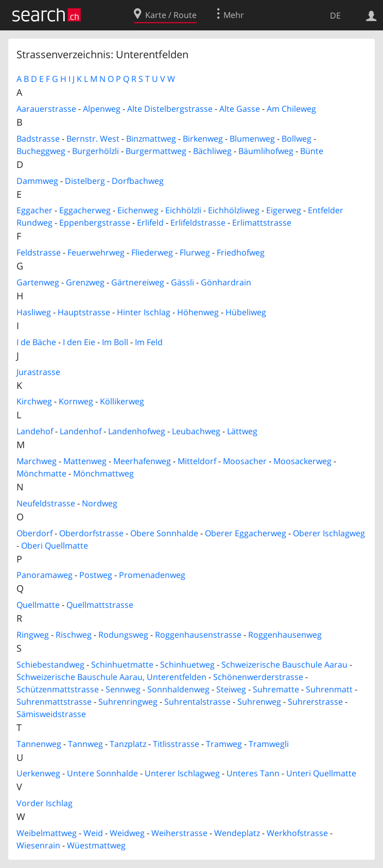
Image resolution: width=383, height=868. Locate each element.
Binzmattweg (151, 139)
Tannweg (85, 744)
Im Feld (149, 342)
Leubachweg (196, 431)
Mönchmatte (41, 473)
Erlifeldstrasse (198, 223)
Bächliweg (212, 151)
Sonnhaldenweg (178, 689)
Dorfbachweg (138, 181)
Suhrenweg (259, 702)
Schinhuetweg (187, 665)
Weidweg (127, 833)
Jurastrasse (38, 372)
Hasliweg (34, 312)
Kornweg (76, 401)
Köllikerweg (122, 401)
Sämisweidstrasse (51, 714)
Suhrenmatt (329, 689)
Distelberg (85, 181)
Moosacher (245, 461)
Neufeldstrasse (46, 503)
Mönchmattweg (103, 473)
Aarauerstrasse (46, 109)
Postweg (96, 575)
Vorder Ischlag (45, 803)
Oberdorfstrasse (91, 533)
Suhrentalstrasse (197, 702)
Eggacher (34, 210)
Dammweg (37, 181)
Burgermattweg (156, 151)
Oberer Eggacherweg (246, 533)
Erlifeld (150, 223)
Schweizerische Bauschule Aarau (284, 665)
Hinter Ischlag (144, 312)
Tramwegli (269, 744)
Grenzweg (85, 282)
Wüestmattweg (96, 845)
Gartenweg (38, 282)
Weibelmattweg (47, 833)
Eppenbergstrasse (95, 223)
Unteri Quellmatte (321, 773)
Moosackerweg (302, 461)
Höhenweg (198, 312)
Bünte (312, 151)
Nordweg (100, 503)
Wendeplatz (237, 833)
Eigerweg (284, 210)
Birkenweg (203, 139)
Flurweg (195, 252)
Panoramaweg (45, 575)
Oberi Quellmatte (55, 546)
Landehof (35, 431)
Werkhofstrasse (297, 833)
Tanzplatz (128, 744)
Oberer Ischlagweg (329, 533)
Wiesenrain (38, 845)
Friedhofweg (241, 252)
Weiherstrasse (179, 833)
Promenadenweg (152, 575)
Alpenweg (102, 109)
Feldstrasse (39, 252)
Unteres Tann (253, 773)
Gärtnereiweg (138, 282)
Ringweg (33, 635)
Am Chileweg (291, 109)
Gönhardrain (226, 282)
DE (335, 15)
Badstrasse (38, 139)
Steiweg (231, 689)
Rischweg (74, 635)
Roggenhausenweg (285, 635)
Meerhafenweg (142, 461)
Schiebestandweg (50, 665)
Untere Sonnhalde (102, 773)
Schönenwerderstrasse (258, 677)
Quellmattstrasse (100, 605)
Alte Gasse (240, 109)
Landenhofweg (137, 431)
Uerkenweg (38, 773)
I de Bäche (36, 342)
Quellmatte (38, 605)
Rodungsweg (123, 635)
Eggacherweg (85, 210)
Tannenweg (39, 744)
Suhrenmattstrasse (54, 702)
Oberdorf (34, 533)
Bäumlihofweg (266, 151)
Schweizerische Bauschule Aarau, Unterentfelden (111, 677)
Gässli (182, 282)
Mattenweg (85, 461)
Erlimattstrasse (262, 223)
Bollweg (297, 139)
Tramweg (224, 744)
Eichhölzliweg (234, 210)
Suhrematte (276, 689)
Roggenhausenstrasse (198, 635)
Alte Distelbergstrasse (170, 109)
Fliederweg (152, 252)
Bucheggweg (41, 151)
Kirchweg (34, 401)
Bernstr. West (93, 139)
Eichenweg (138, 210)
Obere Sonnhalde (164, 533)
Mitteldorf (197, 461)
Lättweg (242, 431)
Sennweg (123, 689)
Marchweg (37, 461)
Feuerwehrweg (96, 252)
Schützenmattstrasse (58, 689)
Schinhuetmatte (122, 665)
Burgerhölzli (95, 151)
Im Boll (115, 342)
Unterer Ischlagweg (182, 773)
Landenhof (81, 431)
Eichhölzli (183, 210)
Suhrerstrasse (315, 702)
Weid (93, 833)
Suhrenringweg (128, 702)
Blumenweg (252, 139)
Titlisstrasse (176, 744)
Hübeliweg (246, 312)
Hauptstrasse (84, 312)
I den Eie (79, 342)
